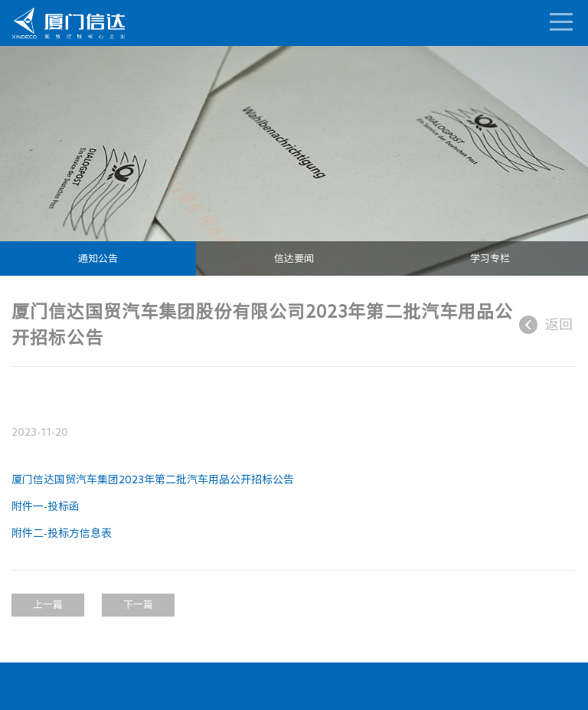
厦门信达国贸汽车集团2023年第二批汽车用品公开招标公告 (153, 479)
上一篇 (48, 605)
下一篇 (138, 605)
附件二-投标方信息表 (62, 533)
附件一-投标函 (46, 506)
